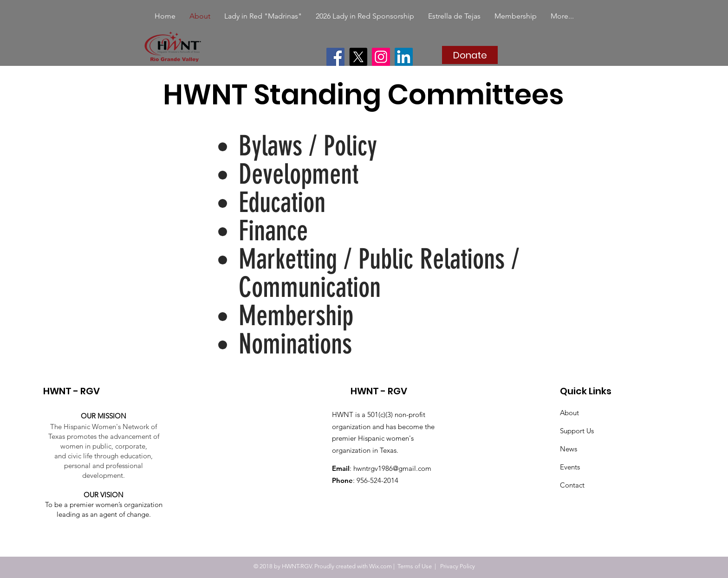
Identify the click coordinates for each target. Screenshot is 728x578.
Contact (572, 485)
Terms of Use (415, 566)
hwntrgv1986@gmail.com (392, 468)
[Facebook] (335, 57)
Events (570, 467)
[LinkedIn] (404, 57)
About (569, 413)
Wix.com (380, 566)
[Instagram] (381, 57)
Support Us (577, 431)
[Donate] (470, 55)
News (569, 449)
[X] (358, 57)
